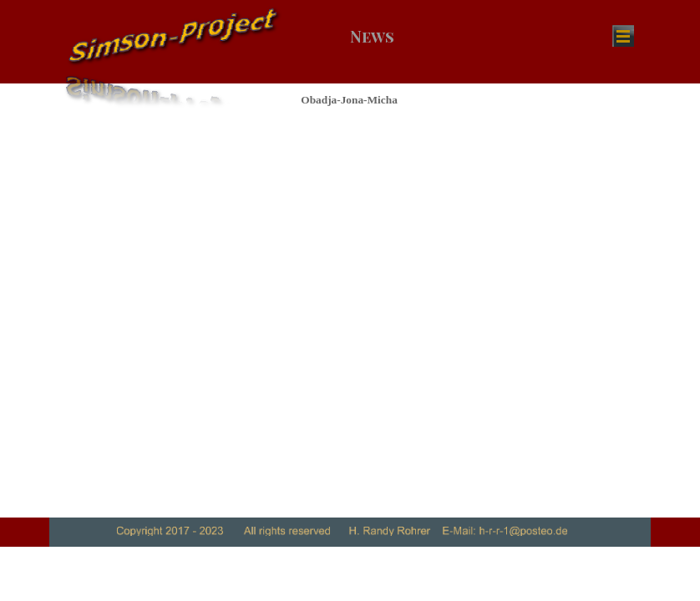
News (372, 36)
